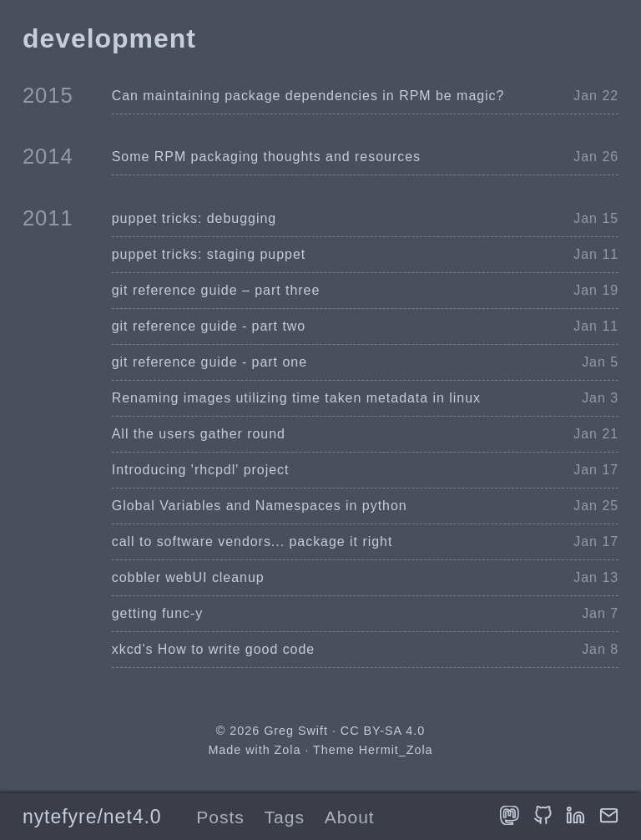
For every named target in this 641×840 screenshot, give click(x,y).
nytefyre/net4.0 (92, 817)
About (350, 817)
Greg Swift (296, 731)
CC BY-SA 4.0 (383, 731)
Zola (288, 750)
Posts (220, 817)
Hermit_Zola (396, 750)
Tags (285, 817)
